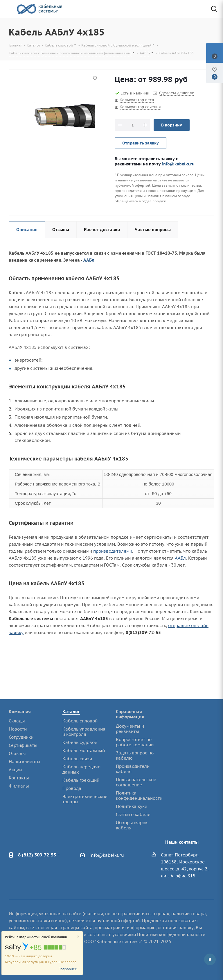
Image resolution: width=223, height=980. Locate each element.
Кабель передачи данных (81, 769)
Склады (17, 721)
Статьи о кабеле (133, 814)
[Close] (78, 937)
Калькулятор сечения (140, 107)
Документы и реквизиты (130, 729)
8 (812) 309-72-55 (37, 855)
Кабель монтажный (84, 750)
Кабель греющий (81, 780)
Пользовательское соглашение (136, 782)
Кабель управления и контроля (84, 732)
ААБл (89, 260)
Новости (18, 729)
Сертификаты (23, 745)
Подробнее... (69, 969)
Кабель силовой (80, 721)
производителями (113, 551)
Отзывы (17, 753)
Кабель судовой (80, 742)
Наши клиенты (25, 762)
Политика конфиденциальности (139, 796)
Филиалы (19, 786)
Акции (15, 770)
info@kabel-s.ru (178, 164)
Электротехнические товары (85, 799)
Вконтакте (210, 959)
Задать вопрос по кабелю (135, 755)
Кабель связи (77, 759)
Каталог (71, 712)
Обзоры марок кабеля (132, 825)
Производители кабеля (133, 769)
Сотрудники (21, 737)
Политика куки (132, 806)
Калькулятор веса (137, 100)
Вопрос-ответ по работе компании (135, 742)
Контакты (19, 778)
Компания (20, 712)
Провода (72, 788)
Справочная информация (130, 714)
